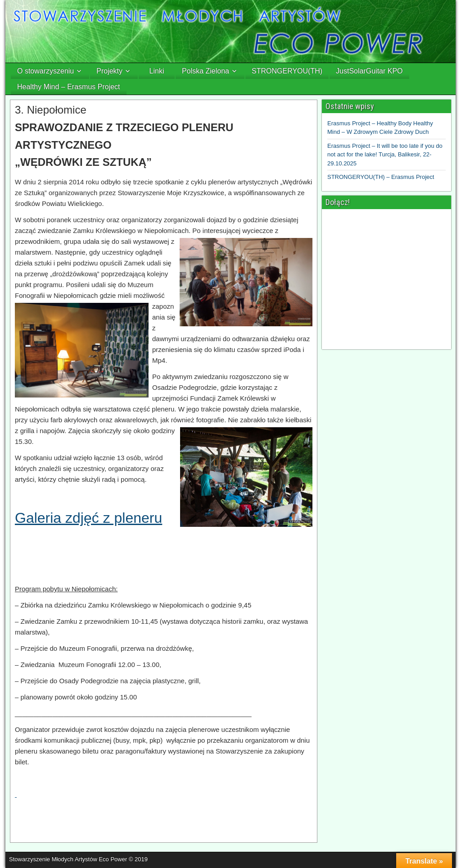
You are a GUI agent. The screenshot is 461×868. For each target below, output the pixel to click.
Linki (157, 71)
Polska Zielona (206, 71)
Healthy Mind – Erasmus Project (69, 87)
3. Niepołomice (51, 110)
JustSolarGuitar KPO (369, 71)
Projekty (109, 71)
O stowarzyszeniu (45, 71)
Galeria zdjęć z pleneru (88, 518)
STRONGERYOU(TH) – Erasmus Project (381, 177)
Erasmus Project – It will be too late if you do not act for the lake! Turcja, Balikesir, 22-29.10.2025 (385, 155)
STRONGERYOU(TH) (287, 71)
